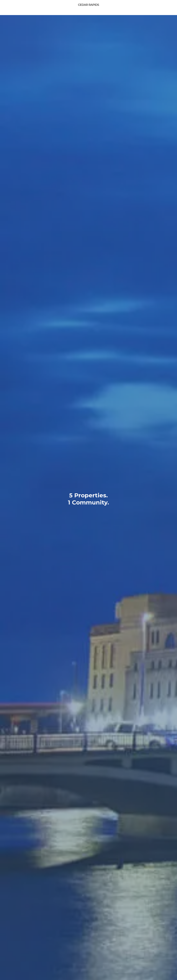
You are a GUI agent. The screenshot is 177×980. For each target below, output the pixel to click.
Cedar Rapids (88, 5)
